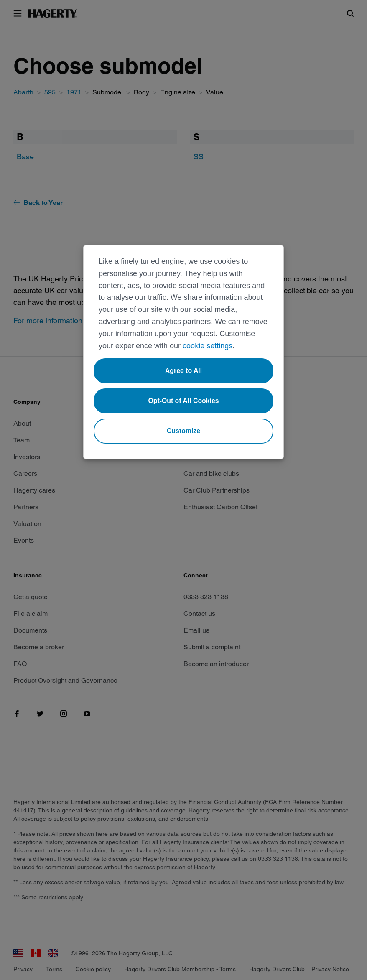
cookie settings (208, 346)
